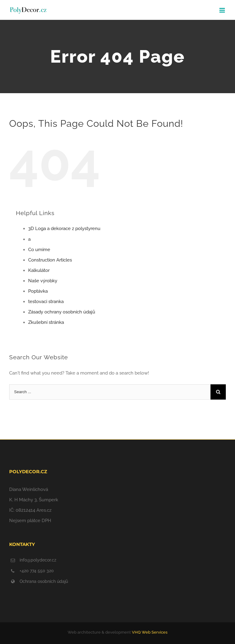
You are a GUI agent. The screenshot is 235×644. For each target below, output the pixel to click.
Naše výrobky (43, 281)
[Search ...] (110, 392)
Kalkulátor (39, 270)
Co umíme (39, 250)
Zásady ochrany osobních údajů (62, 312)
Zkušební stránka (46, 322)
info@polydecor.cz (38, 560)
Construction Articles (50, 260)
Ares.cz (44, 510)
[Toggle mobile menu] (223, 10)
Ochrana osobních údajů (44, 581)
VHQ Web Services (150, 632)
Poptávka (38, 291)
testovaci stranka (46, 302)
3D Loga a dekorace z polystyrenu (64, 229)
